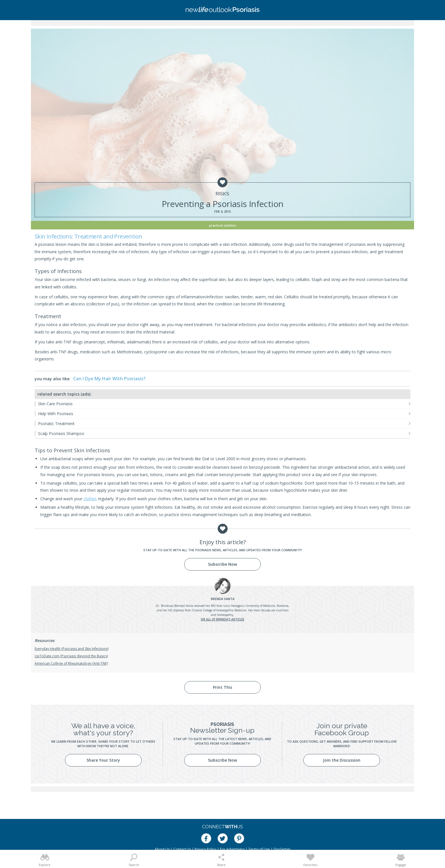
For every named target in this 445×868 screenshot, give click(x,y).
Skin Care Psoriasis (55, 404)
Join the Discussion (342, 760)
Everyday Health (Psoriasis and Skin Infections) (72, 649)
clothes (90, 499)
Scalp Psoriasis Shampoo (61, 433)
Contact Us (182, 849)
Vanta (223, 599)
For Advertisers (232, 849)
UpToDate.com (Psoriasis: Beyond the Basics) (71, 656)
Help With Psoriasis (56, 414)
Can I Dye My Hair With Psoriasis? (109, 379)
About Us (162, 849)
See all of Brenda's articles (222, 619)
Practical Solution (223, 225)
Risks (222, 194)
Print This (222, 687)
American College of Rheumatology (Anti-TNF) (71, 663)
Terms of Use (259, 849)
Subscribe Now (222, 564)
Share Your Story (103, 760)
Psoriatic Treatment (56, 424)
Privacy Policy (205, 849)
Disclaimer (282, 849)
